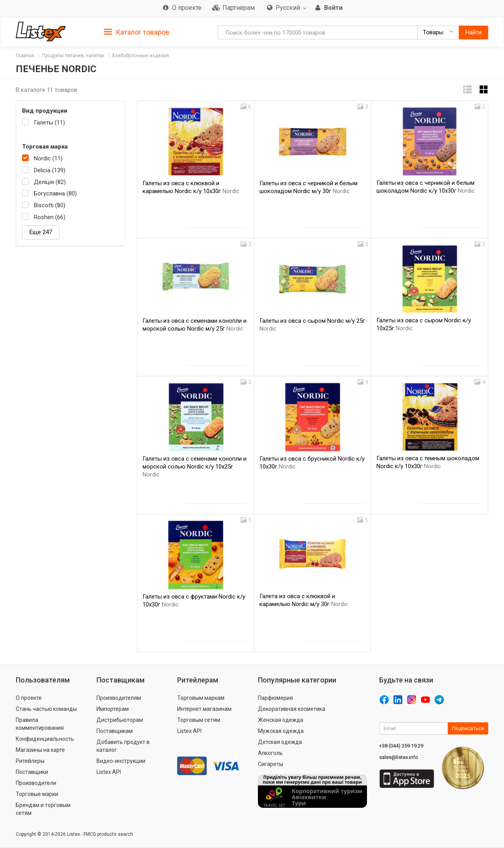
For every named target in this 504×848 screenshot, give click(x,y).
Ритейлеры (30, 761)
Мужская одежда (281, 731)
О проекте (29, 698)
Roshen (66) (50, 217)
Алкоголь (270, 753)
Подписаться (468, 728)
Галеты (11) (49, 123)
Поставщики (32, 772)
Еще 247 (41, 232)
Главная (25, 56)
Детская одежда (280, 742)
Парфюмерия (275, 698)
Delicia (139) (50, 170)
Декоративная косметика (292, 709)
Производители (36, 783)
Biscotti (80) (50, 205)
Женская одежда (281, 720)
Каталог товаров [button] (137, 32)
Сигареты (271, 764)
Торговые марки (37, 794)
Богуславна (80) (55, 193)
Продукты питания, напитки (73, 56)
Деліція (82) (50, 182)
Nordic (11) (48, 158)
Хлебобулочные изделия (140, 56)
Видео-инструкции (121, 761)
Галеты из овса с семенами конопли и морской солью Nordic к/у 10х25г (195, 467)
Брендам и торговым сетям (43, 809)
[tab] (137, 32)
